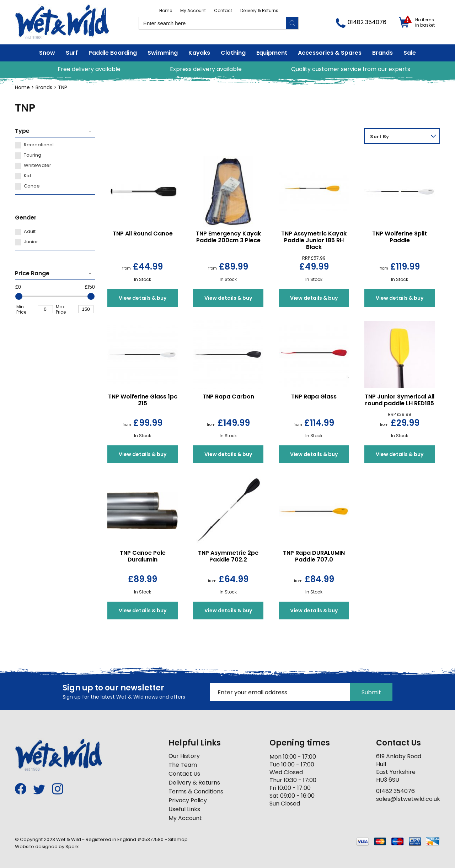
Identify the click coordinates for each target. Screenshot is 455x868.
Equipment (272, 53)
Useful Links (184, 809)
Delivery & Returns (259, 10)
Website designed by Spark (47, 847)
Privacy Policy (188, 800)
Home (166, 10)
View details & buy (143, 298)
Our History (184, 756)
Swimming (163, 53)
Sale (410, 53)
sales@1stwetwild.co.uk (408, 799)
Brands (382, 53)
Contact (223, 10)
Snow (47, 53)
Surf (72, 53)
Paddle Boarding (113, 53)
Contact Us (184, 774)
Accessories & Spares (330, 53)
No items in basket (425, 22)
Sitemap (178, 839)
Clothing (233, 53)
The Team (183, 765)
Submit (371, 692)
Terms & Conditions (196, 791)
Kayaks (199, 53)
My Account (193, 10)
